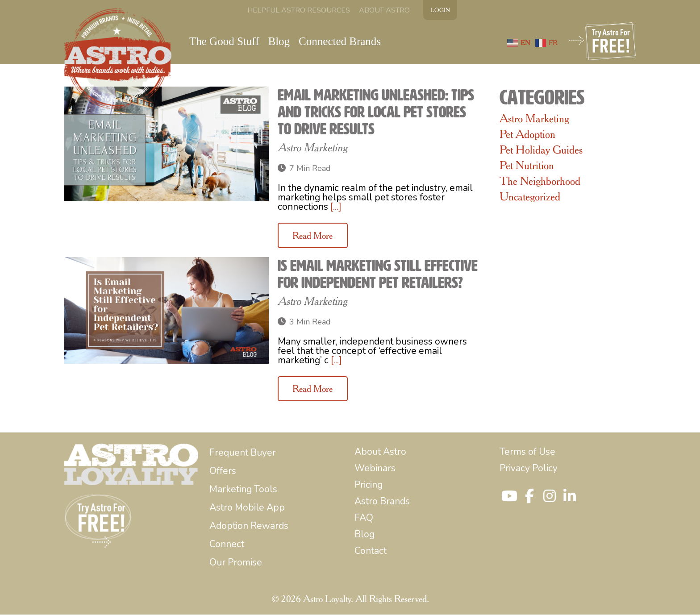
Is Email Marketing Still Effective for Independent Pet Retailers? (378, 274)
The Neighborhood (540, 181)
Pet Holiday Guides (541, 150)
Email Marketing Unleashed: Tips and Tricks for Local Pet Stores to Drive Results (376, 112)
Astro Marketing (312, 148)
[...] (336, 207)
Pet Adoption (527, 134)
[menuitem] (299, 10)
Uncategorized (530, 197)
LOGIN (440, 10)
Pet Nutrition (527, 166)
